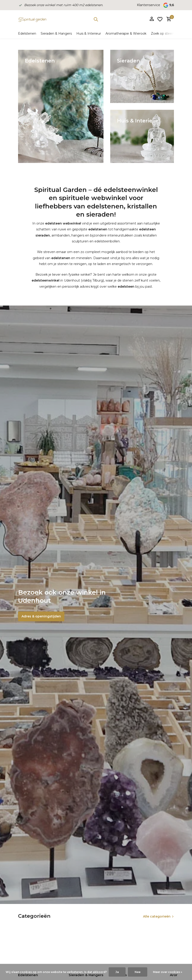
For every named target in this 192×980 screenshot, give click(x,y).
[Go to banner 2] (142, 76)
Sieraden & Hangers (56, 33)
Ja (117, 972)
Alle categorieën (157, 916)
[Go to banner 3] (142, 136)
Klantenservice (149, 5)
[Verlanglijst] (160, 19)
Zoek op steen (162, 33)
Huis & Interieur (89, 33)
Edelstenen (27, 33)
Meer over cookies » (167, 972)
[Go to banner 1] (61, 106)
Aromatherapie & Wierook (126, 33)
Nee (138, 972)
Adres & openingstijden (41, 616)
